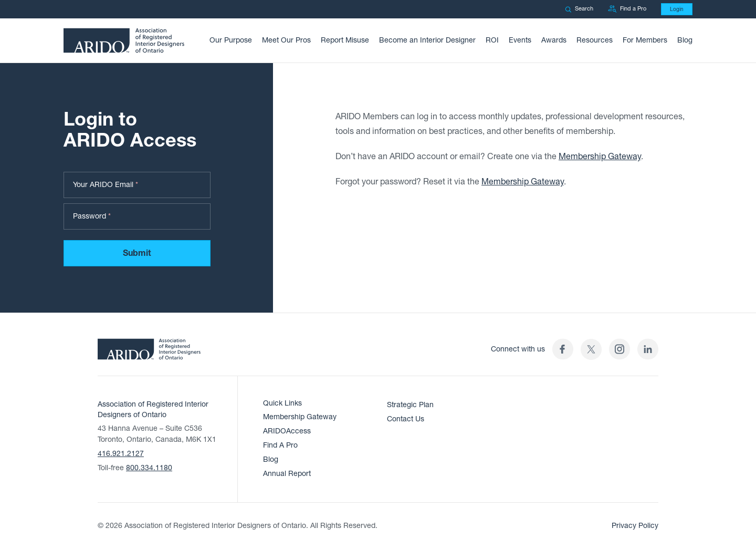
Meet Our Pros (286, 40)
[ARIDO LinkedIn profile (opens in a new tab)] (648, 349)
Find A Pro (280, 445)
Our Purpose (231, 40)
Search (579, 9)
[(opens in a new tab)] (591, 349)
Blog (685, 40)
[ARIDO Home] (149, 353)
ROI (492, 40)
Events (520, 40)
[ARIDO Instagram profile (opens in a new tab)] (619, 349)
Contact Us (406, 419)
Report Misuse (345, 40)
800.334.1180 (149, 468)
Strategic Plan (410, 405)
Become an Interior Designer (427, 40)
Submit (137, 254)
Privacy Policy (635, 526)
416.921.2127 (121, 454)
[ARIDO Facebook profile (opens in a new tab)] (563, 349)
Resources (595, 40)
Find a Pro (627, 9)
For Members (645, 40)
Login (677, 9)
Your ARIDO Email (106, 185)
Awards (554, 40)
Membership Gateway (600, 159)
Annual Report (287, 474)
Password (92, 217)
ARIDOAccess (287, 431)
